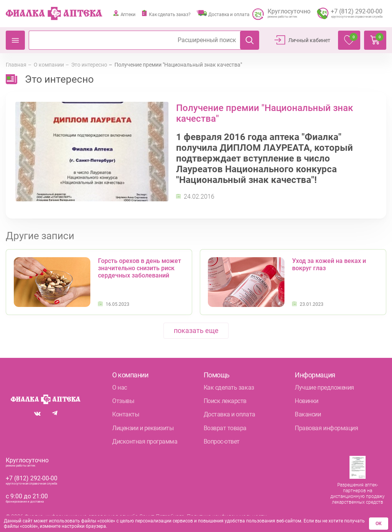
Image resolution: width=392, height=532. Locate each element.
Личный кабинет (309, 40)
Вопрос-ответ (222, 441)
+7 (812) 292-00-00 (32, 478)
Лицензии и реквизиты (143, 428)
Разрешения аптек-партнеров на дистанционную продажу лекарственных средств (358, 494)
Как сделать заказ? (166, 14)
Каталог (15, 40)
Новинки (307, 401)
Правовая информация (326, 428)
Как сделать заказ (229, 388)
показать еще (196, 330)
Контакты (126, 414)
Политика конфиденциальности (227, 516)
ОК (379, 524)
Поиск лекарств (225, 401)
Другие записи (40, 236)
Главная (16, 65)
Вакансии (308, 414)
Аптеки (124, 14)
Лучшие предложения (324, 388)
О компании (49, 65)
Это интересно (89, 65)
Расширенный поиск (207, 40)
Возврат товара (225, 428)
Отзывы (123, 401)
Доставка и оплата (223, 14)
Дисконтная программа (145, 441)
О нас (120, 388)
